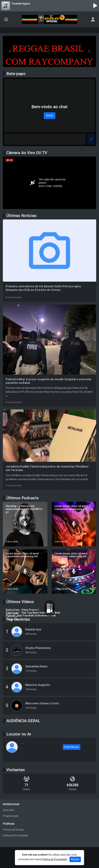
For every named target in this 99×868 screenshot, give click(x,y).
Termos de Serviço (13, 830)
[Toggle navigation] (6, 19)
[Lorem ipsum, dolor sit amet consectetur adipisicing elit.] (74, 524)
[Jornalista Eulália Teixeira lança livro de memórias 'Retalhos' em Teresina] (49, 450)
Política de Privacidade (15, 835)
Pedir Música (72, 747)
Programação (11, 816)
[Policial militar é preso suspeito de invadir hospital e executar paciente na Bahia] (49, 356)
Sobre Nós (9, 810)
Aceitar (75, 859)
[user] (93, 19)
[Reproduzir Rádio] (95, 6)
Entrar (50, 116)
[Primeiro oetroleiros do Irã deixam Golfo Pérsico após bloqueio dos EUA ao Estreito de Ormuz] (49, 261)
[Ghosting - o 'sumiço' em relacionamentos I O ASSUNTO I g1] (25, 524)
